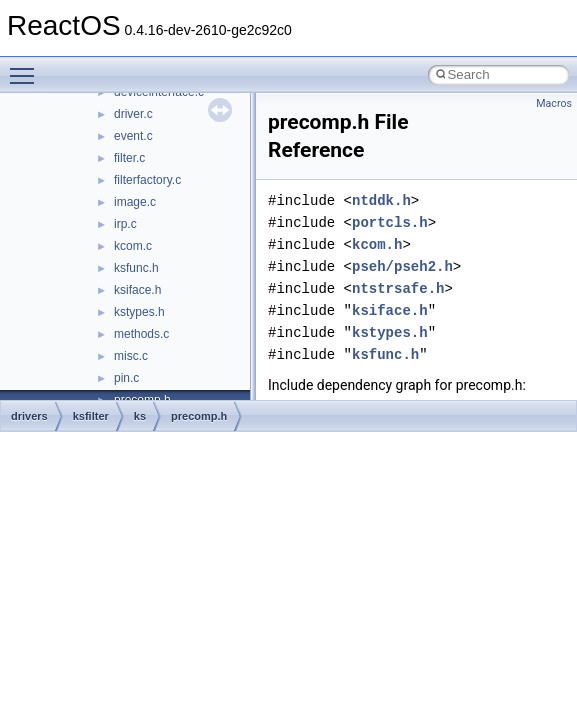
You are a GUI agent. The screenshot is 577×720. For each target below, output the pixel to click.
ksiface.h (137, 290)
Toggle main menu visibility (27, 67)
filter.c (129, 158)
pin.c (126, 378)
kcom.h (377, 244)
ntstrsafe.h (398, 288)
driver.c (133, 114)
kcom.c (133, 246)
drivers (29, 416)
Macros (554, 103)
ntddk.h (381, 200)
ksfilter (91, 416)
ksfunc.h (136, 268)
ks (140, 416)
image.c (135, 202)
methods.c (141, 334)
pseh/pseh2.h (402, 266)
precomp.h (199, 416)
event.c (133, 136)
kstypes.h (139, 312)
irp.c (125, 224)
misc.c (131, 356)
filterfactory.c (147, 180)
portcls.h (390, 222)
